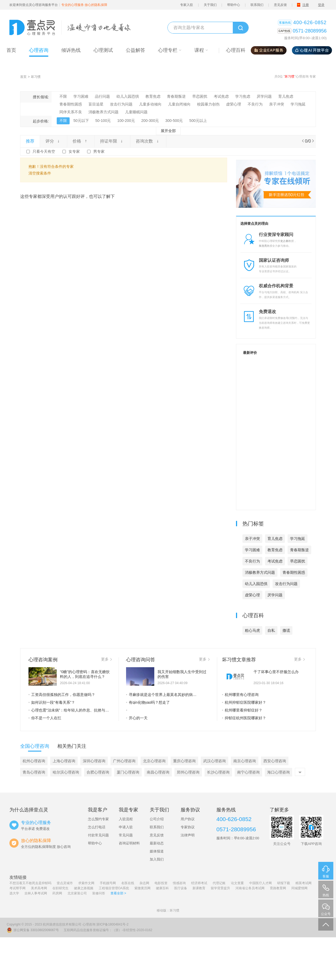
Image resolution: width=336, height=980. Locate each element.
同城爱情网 (299, 888)
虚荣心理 (234, 104)
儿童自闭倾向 (179, 104)
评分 (53, 141)
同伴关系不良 (71, 112)
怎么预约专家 (98, 819)
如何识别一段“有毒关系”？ (52, 702)
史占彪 (284, 241)
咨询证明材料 (129, 843)
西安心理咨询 (275, 761)
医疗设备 (181, 888)
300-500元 (174, 121)
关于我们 (210, 5)
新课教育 (199, 888)
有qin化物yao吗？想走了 (148, 702)
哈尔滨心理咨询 (66, 772)
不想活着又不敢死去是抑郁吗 (30, 883)
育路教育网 (278, 888)
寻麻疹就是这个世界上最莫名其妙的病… (161, 695)
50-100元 (103, 121)
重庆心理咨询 (184, 761)
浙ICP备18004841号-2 (112, 924)
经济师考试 (199, 883)
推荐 (30, 141)
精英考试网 (303, 883)
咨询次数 (148, 141)
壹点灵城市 (65, 883)
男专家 (99, 151)
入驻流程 (126, 819)
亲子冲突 (277, 104)
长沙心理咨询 (218, 772)
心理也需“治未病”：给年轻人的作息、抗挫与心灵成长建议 (70, 710)
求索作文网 (86, 883)
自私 (271, 630)
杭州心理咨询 (34, 761)
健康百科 (162, 888)
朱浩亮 (263, 246)
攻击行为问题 (121, 104)
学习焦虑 (243, 96)
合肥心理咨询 (98, 772)
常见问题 (126, 835)
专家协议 (188, 827)
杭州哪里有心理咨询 (240, 695)
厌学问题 (264, 96)
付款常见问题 (98, 835)
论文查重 (237, 883)
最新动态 (157, 843)
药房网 (57, 893)
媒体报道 (157, 851)
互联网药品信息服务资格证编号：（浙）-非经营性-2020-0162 (108, 930)
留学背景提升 (220, 888)
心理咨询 (89, 924)
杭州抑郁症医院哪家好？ (244, 702)
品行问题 (102, 96)
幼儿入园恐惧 (128, 96)
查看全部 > (118, 893)
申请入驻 (126, 827)
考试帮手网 (17, 888)
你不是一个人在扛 (45, 718)
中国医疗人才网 (260, 883)
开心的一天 (137, 718)
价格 (81, 141)
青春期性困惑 (71, 104)
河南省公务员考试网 (250, 888)
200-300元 (150, 121)
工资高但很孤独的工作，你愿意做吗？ (62, 695)
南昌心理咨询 (158, 772)
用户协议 (188, 819)
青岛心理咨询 (34, 772)
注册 (306, 5)
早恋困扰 (200, 96)
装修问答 (99, 893)
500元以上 (198, 121)
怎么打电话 (97, 827)
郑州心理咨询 (188, 772)
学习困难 (81, 96)
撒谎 (286, 630)
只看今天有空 (44, 151)
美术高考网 (39, 888)
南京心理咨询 (245, 761)
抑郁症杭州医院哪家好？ (244, 718)
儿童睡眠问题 (136, 112)
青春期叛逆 (176, 96)
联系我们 (257, 5)
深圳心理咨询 (94, 761)
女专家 (74, 151)
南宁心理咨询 (248, 772)
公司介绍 (157, 819)
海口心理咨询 (278, 772)
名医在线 (128, 883)
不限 (63, 96)
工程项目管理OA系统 (114, 888)
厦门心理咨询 (128, 772)
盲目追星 (96, 104)
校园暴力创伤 (208, 104)
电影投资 (161, 883)
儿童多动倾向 (150, 104)
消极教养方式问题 (103, 112)
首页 (23, 77)
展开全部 (168, 131)
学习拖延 (298, 104)
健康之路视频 (84, 888)
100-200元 (126, 121)
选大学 (14, 893)
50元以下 (81, 121)
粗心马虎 (252, 630)
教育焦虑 (153, 96)
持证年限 (112, 141)
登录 (321, 5)
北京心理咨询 (154, 761)
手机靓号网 (108, 883)
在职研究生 (60, 888)
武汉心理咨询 (215, 761)
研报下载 (284, 883)
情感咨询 (179, 883)
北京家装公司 (77, 893)
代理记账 (219, 883)
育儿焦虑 (286, 96)
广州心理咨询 (124, 761)
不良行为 (255, 104)
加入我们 (157, 859)
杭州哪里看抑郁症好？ (242, 710)
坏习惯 (36, 77)
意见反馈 (280, 5)
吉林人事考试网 (36, 893)
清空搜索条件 (40, 173)
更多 (106, 659)
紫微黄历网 (142, 888)
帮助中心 (234, 5)
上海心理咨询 (64, 761)
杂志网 (144, 883)
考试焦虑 (221, 96)
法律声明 (188, 835)
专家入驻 (187, 5)
